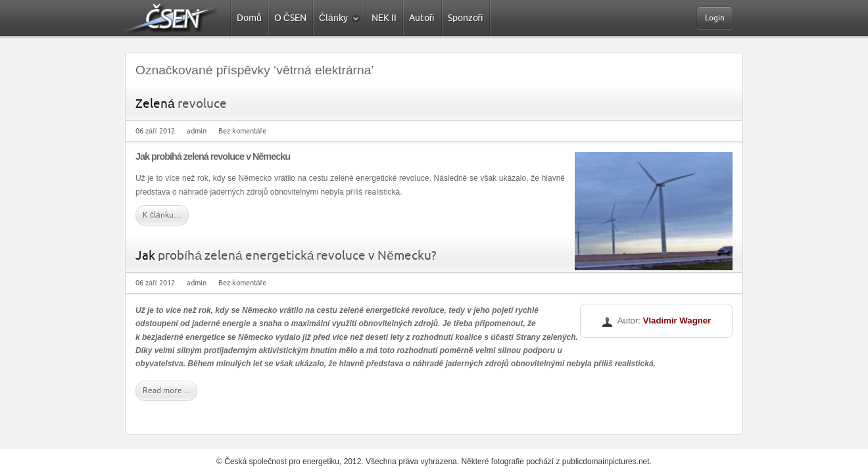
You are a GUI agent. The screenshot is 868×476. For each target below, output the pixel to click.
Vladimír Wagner (677, 321)
